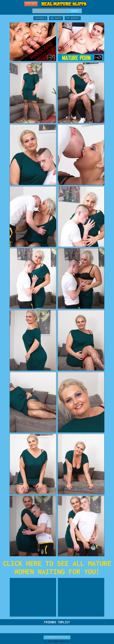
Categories (40, 18)
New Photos (56, 18)
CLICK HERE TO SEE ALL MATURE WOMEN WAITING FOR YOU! (57, 567)
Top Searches (73, 18)
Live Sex (31, 4)
